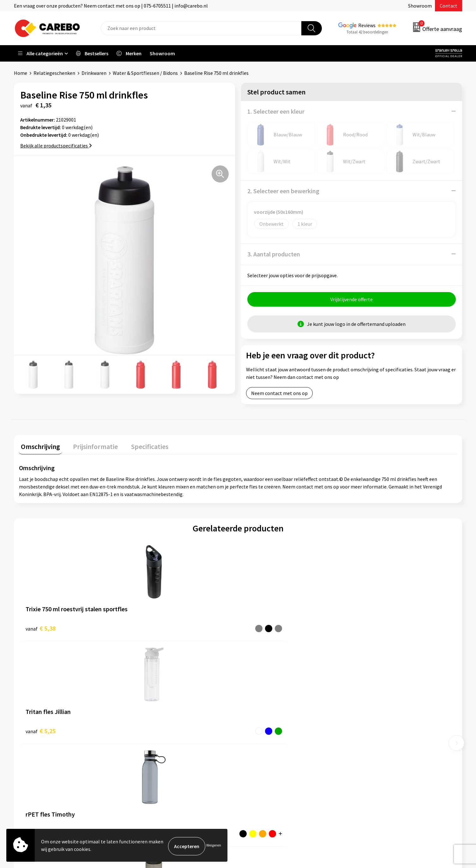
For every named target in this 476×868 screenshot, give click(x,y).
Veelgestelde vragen (157, 730)
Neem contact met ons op (279, 395)
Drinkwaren (94, 73)
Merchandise (259, 730)
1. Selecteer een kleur (276, 111)
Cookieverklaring (153, 739)
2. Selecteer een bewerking (283, 191)
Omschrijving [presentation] (39, 446)
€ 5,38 (41, 628)
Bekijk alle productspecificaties (56, 145)
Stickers (366, 749)
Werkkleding (371, 701)
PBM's (364, 710)
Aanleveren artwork (156, 701)
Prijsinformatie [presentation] (90, 446)
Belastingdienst (152, 691)
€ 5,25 (150, 628)
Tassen (365, 739)
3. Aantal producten (274, 254)
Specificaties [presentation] (141, 446)
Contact (449, 6)
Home (21, 73)
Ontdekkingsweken (267, 691)
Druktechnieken (152, 758)
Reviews (367, 25)
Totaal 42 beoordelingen (367, 32)
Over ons (255, 701)
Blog (251, 710)
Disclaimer (146, 768)
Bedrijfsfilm (259, 739)
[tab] (39, 448)
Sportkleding (371, 720)
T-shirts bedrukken (266, 720)
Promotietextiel (375, 691)
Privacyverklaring (153, 749)
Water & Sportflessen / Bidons (145, 73)
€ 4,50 (369, 628)
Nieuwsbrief (259, 749)
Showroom (420, 6)
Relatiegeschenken (54, 73)
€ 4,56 (260, 628)
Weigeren (214, 846)
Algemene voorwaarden (160, 720)
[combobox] (201, 28)
